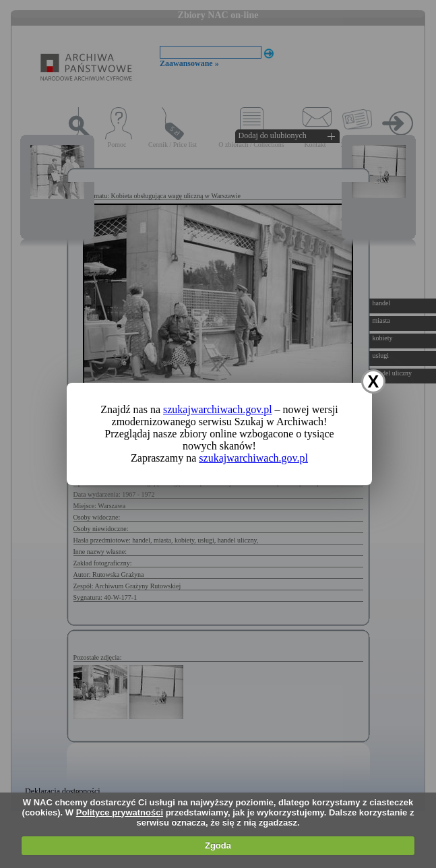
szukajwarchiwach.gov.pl (218, 409)
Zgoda (218, 845)
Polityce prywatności (120, 812)
